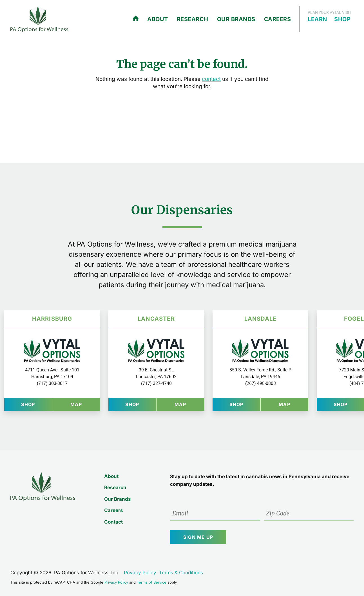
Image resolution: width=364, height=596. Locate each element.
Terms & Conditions (181, 573)
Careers (278, 19)
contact (211, 79)
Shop (342, 19)
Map (85, 404)
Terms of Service (152, 582)
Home (136, 19)
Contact (113, 522)
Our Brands (236, 19)
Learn (317, 19)
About (158, 19)
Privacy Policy (140, 573)
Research (193, 19)
